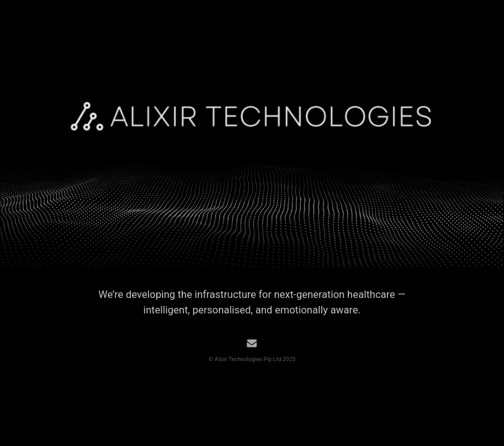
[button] (252, 343)
